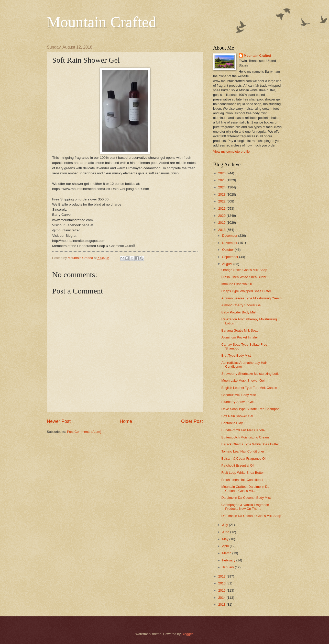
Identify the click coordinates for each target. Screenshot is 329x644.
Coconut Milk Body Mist (239, 395)
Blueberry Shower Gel (237, 402)
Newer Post (59, 421)
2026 (222, 173)
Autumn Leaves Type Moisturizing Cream (251, 298)
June (226, 532)
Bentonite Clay (232, 423)
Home (126, 421)
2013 (222, 605)
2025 (222, 180)
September (231, 257)
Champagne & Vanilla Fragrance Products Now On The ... (245, 507)
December (230, 236)
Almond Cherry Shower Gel (241, 305)
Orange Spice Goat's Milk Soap (244, 270)
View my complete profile (231, 151)
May (226, 539)
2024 (222, 187)
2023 (222, 194)
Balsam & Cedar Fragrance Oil (244, 459)
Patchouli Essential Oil (238, 465)
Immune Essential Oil (237, 284)
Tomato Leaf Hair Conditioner (243, 451)
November (230, 243)
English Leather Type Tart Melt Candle (249, 388)
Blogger (187, 634)
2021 (222, 208)
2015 (222, 590)
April (226, 546)
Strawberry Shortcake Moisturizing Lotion (251, 374)
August (228, 264)
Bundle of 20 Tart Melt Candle (243, 430)
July (225, 525)
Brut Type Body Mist (236, 355)
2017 (222, 576)
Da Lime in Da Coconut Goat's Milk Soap (251, 516)
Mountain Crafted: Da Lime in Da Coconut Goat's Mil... (245, 489)
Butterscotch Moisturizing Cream (245, 437)
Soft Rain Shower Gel (237, 416)
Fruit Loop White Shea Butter (243, 473)
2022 (222, 201)
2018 (222, 230)
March (227, 553)
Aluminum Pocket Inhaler (240, 337)
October (228, 250)
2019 (222, 223)
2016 (222, 583)
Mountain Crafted (102, 22)
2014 (222, 598)
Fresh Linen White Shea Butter (244, 277)
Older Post (192, 421)
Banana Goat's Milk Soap (240, 330)
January (228, 567)
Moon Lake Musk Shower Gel (243, 381)
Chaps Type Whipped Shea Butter (246, 291)
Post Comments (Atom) (84, 432)
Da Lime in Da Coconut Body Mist (246, 498)
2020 (222, 216)
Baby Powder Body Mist (239, 312)
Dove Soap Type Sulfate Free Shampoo (250, 409)
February (229, 560)
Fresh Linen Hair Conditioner (242, 480)
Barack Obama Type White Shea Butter (250, 444)
